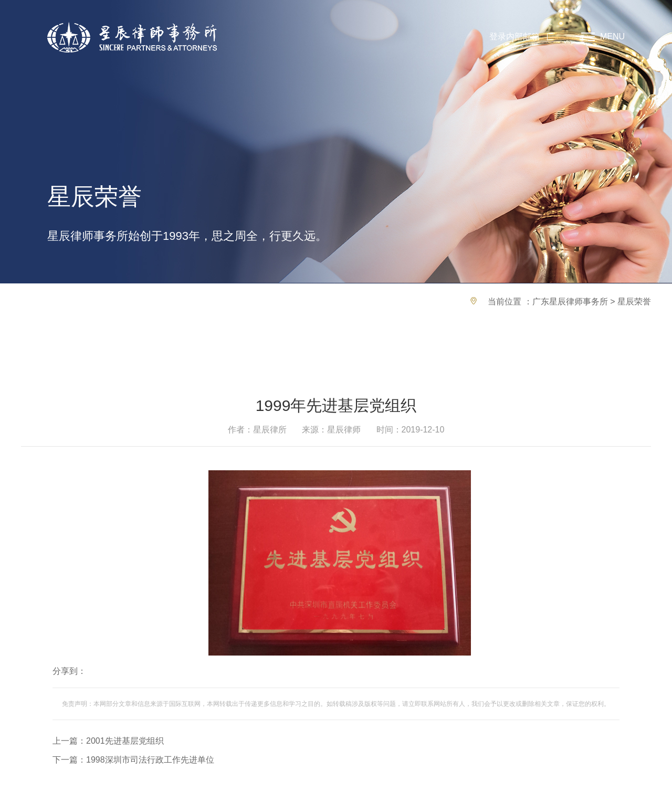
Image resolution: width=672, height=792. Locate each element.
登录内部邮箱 (514, 36)
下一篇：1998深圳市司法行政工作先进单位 (133, 760)
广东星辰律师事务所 (570, 302)
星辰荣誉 (634, 302)
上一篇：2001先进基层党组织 (108, 741)
